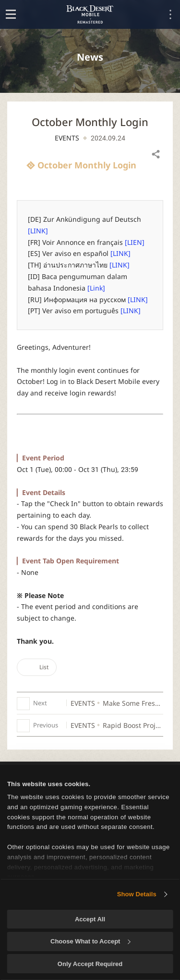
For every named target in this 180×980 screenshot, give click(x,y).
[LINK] (38, 231)
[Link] (96, 288)
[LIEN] (135, 242)
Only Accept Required (90, 964)
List (37, 667)
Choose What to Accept (90, 941)
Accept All (90, 919)
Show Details (137, 894)
